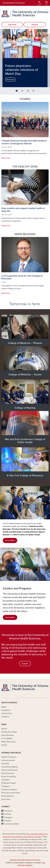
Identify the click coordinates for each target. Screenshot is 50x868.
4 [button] (34, 92)
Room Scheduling (9, 777)
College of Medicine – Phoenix (25, 343)
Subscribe (12, 25)
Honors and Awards (9, 770)
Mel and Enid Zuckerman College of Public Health (25, 441)
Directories (6, 799)
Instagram (8, 817)
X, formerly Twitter (11, 824)
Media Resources (8, 742)
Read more (10, 79)
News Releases (25, 234)
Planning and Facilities (11, 793)
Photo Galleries (8, 796)
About (4, 707)
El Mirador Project (9, 783)
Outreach (5, 717)
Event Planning (8, 773)
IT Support (6, 786)
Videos (4, 745)
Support (35, 25)
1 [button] (18, 92)
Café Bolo (5, 780)
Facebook (8, 811)
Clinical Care (7, 713)
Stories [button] (25, 99)
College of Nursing (25, 408)
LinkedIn (7, 821)
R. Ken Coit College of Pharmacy (25, 475)
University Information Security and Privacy (25, 860)
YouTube (7, 814)
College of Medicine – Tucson (25, 375)
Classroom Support (9, 790)
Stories (4, 729)
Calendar (5, 764)
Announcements (8, 760)
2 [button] (23, 92)
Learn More (10, 540)
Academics (6, 710)
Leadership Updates (10, 767)
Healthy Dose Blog (9, 732)
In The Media (7, 738)
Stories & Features (9, 757)
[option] (25, 58)
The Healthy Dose (25, 167)
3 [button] (29, 92)
